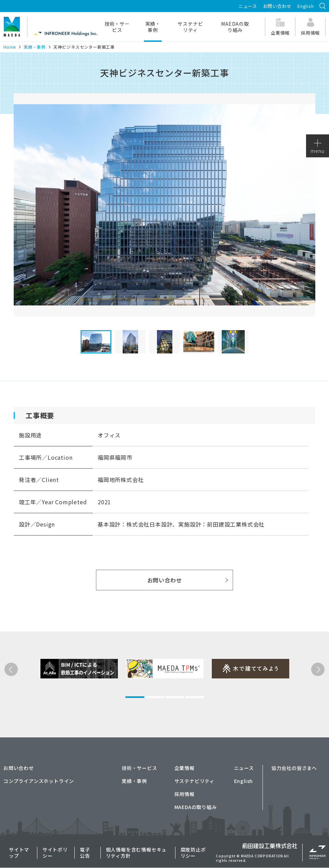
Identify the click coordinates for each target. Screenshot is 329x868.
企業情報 (185, 768)
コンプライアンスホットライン (39, 781)
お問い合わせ (277, 6)
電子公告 (85, 853)
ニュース (248, 6)
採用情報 (185, 794)
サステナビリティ (190, 27)
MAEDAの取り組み (235, 27)
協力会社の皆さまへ (294, 768)
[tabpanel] (68, 693)
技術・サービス (117, 27)
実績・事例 (153, 27)
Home (10, 47)
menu (317, 147)
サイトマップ (19, 853)
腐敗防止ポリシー (193, 853)
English (306, 6)
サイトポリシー (55, 853)
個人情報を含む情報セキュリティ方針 (136, 853)
